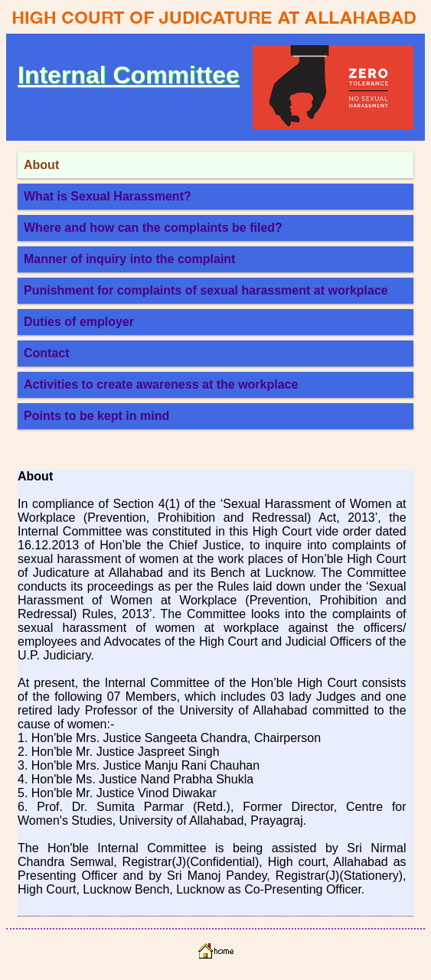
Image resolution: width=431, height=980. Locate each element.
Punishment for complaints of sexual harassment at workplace (206, 290)
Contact (47, 353)
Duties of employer (79, 322)
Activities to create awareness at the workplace (161, 384)
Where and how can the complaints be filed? (153, 228)
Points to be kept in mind (96, 416)
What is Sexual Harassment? (108, 196)
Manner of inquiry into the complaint (129, 259)
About (41, 165)
